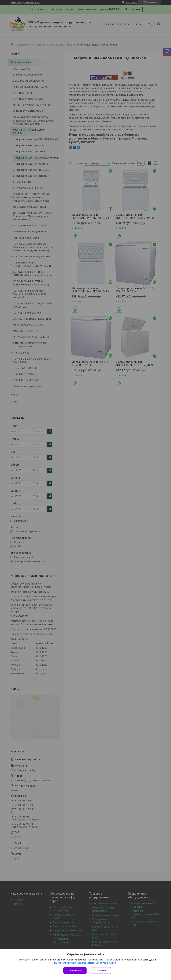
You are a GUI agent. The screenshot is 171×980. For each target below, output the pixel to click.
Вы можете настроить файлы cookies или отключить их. (84, 963)
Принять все (75, 970)
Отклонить (101, 970)
